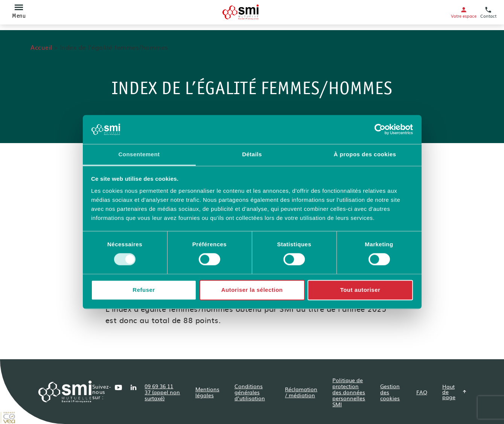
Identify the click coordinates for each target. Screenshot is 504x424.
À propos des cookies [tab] (365, 154)
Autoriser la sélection (252, 290)
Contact (488, 12)
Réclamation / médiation (301, 392)
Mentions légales (207, 392)
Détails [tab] (252, 154)
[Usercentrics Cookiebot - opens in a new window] (380, 130)
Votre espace (464, 12)
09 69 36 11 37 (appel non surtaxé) (162, 392)
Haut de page (454, 392)
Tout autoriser (360, 290)
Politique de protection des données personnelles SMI (349, 392)
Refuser (144, 290)
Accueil (41, 47)
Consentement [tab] (139, 154)
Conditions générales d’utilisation (250, 392)
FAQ (422, 392)
